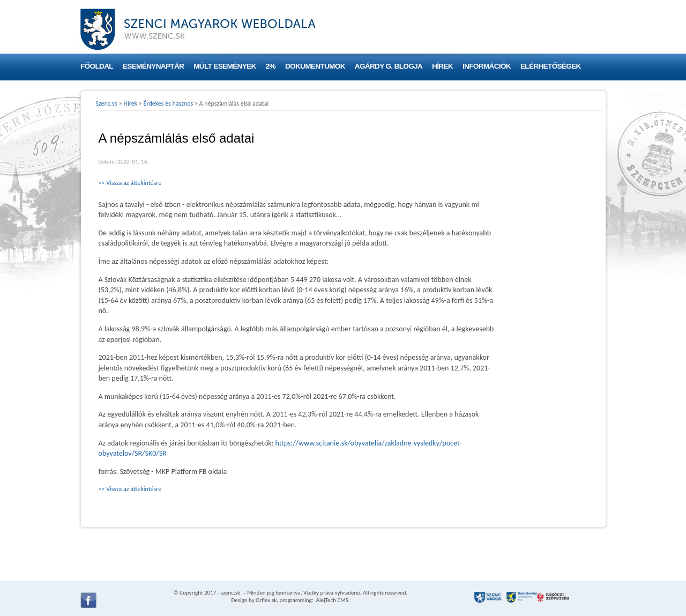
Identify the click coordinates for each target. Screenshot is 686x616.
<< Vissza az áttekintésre (130, 183)
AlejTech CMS (331, 600)
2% (271, 66)
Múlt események (225, 66)
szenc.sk (230, 593)
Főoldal (97, 66)
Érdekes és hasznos (169, 103)
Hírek (442, 66)
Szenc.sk (107, 103)
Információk (487, 66)
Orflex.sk (266, 600)
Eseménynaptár (153, 66)
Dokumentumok (315, 66)
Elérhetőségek (551, 66)
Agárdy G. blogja (389, 66)
